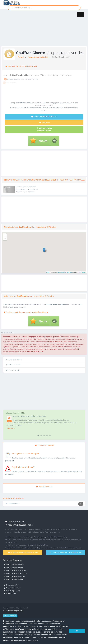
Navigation (44, 122)
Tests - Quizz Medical (44, 445)
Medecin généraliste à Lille (13, 568)
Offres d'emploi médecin (15, 522)
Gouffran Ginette (12, 504)
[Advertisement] (45, 30)
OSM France (82, 272)
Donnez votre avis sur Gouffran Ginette (21, 66)
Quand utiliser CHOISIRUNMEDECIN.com (66, 552)
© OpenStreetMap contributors (64, 272)
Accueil (21, 57)
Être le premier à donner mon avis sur (26, 312)
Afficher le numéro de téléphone (44, 117)
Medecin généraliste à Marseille (15, 571)
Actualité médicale (44, 487)
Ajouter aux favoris (13, 365)
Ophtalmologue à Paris (12, 588)
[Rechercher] (44, 8)
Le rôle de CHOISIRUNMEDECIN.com (23, 552)
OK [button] (77, 631)
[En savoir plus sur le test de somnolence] (8, 468)
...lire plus (11, 428)
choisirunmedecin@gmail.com (13, 611)
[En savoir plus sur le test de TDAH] (8, 455)
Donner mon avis (13, 370)
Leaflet (48, 272)
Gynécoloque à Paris (11, 585)
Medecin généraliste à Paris (14, 565)
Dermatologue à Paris (12, 591)
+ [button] (5, 235)
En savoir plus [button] (32, 640)
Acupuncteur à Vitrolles (38, 57)
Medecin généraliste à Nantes (14, 576)
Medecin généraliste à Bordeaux (15, 573)
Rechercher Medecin (14, 360)
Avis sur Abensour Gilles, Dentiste (29, 416)
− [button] (5, 239)
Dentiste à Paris (10, 594)
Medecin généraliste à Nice (13, 579)
